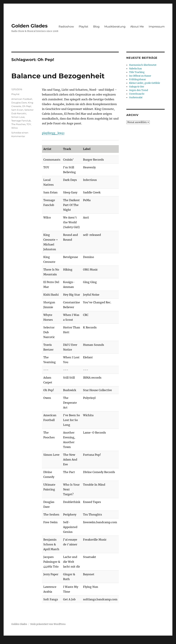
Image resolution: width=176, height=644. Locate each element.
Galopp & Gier (137, 87)
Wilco (15, 128)
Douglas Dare (19, 103)
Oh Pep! (27, 106)
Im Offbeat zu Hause (140, 76)
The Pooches (18, 124)
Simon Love (18, 117)
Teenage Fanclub (21, 121)
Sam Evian (17, 110)
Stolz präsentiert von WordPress (48, 624)
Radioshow (66, 27)
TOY (29, 124)
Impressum (157, 27)
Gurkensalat (136, 97)
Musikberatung (115, 27)
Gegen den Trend (139, 90)
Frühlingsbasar (137, 79)
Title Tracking (137, 72)
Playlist (84, 27)
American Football (22, 99)
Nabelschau (135, 69)
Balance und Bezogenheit (58, 76)
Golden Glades (29, 26)
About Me (137, 27)
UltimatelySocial (116, 642)
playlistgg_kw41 (53, 133)
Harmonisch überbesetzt (143, 65)
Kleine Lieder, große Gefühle (145, 83)
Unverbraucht (137, 94)
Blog (96, 27)
